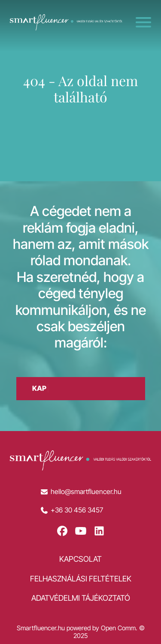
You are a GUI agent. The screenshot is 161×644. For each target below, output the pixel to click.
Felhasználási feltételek (81, 579)
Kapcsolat (80, 559)
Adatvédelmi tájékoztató (81, 598)
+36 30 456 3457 (77, 510)
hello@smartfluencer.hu (86, 492)
